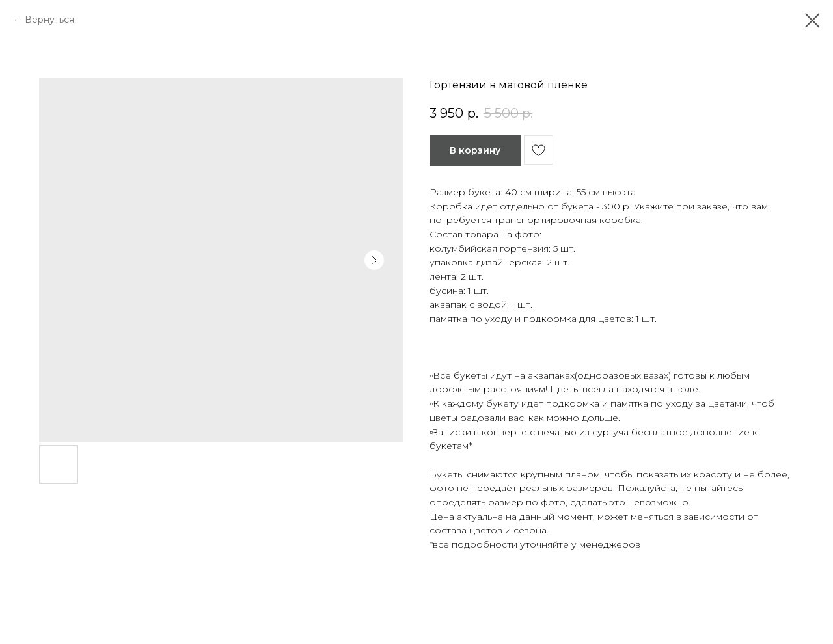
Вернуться (49, 20)
